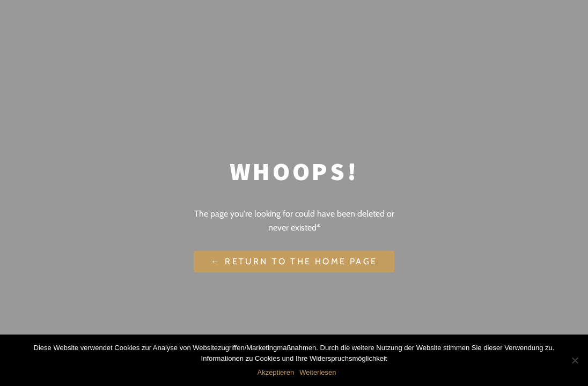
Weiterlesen (318, 372)
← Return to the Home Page (294, 261)
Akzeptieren (275, 372)
